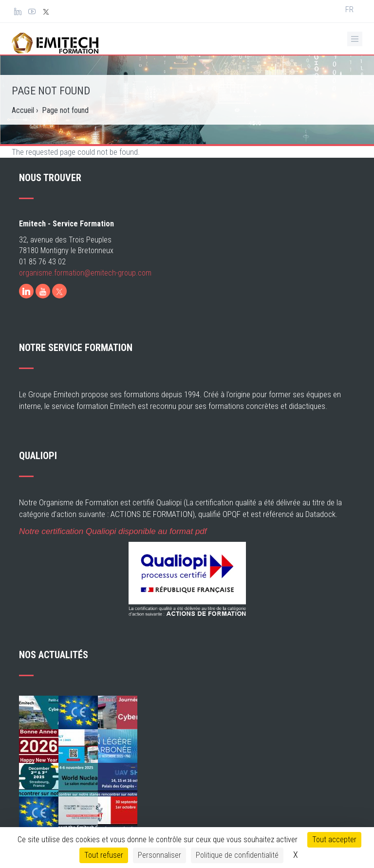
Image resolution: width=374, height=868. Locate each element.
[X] (59, 313)
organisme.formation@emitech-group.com (85, 294)
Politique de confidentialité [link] (237, 855)
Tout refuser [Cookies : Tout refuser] (104, 855)
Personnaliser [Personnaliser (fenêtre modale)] (159, 855)
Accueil (23, 109)
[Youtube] (43, 313)
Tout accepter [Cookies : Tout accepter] (334, 840)
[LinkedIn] (26, 313)
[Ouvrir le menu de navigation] (355, 38)
